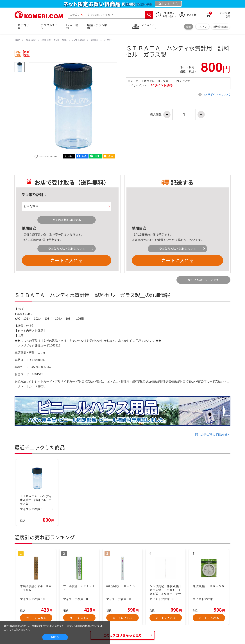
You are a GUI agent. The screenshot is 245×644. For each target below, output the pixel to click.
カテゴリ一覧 (25, 26)
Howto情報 (72, 26)
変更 (189, 27)
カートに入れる (67, 260)
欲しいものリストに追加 (203, 280)
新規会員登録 (221, 27)
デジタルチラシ (49, 26)
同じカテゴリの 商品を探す (213, 435)
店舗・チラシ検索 (97, 26)
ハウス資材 (79, 40)
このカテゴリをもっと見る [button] (122, 635)
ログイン (203, 27)
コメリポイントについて (217, 94)
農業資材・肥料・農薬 (54, 40)
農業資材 (31, 40)
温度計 (108, 40)
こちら (7, 630)
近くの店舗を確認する (67, 220)
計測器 (94, 40)
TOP (17, 40)
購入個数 (156, 115)
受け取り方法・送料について (67, 249)
